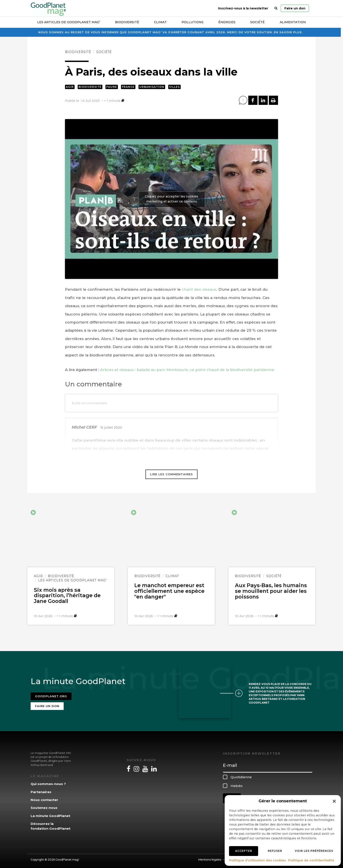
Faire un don (295, 8)
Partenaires (41, 790)
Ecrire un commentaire (89, 403)
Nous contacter (44, 798)
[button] (334, 801)
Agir (70, 87)
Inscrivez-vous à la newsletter (243, 8)
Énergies (227, 22)
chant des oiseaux (199, 289)
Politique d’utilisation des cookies (257, 860)
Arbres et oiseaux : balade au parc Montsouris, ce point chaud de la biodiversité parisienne (187, 370)
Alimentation (293, 22)
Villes (174, 87)
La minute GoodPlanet (50, 814)
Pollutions (192, 22)
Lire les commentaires (171, 474)
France (128, 87)
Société (257, 22)
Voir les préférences (314, 851)
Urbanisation (152, 87)
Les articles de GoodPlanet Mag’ (69, 22)
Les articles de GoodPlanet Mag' (72, 580)
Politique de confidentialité (311, 860)
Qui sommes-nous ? (48, 782)
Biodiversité (127, 22)
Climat (160, 22)
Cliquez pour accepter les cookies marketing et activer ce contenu (171, 199)
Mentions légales (210, 858)
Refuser (275, 851)
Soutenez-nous (44, 806)
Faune (112, 87)
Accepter (244, 851)
